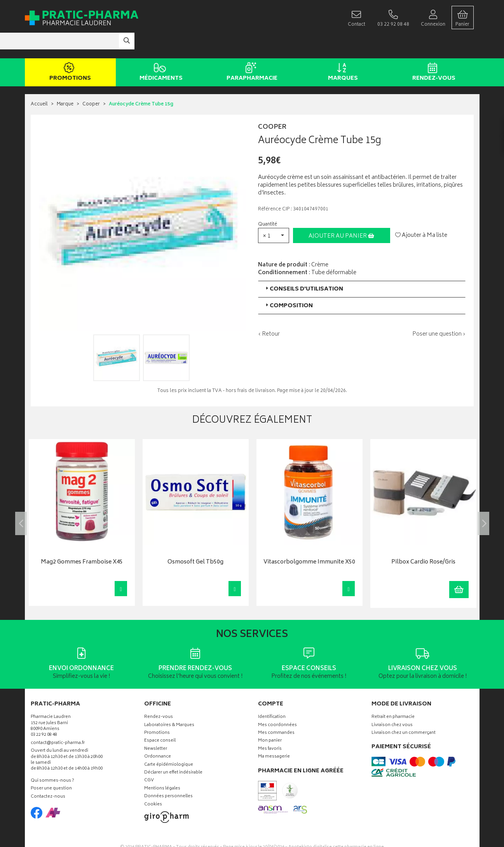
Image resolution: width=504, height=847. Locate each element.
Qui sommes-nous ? (52, 758)
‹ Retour (269, 311)
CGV (149, 758)
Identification (272, 694)
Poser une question (51, 766)
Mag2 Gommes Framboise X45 (82, 540)
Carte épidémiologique (169, 742)
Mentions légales (162, 766)
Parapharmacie (251, 50)
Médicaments (160, 50)
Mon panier (270, 718)
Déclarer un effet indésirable (173, 750)
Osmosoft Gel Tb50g (195, 540)
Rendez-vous (433, 50)
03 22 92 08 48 (44, 712)
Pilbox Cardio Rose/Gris (423, 540)
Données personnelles (168, 774)
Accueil (39, 81)
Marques (342, 50)
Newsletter (156, 726)
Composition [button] (289, 283)
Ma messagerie (274, 734)
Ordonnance (158, 734)
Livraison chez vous (392, 702)
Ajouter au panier (341, 213)
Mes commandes (276, 710)
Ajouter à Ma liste (421, 212)
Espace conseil (160, 718)
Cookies (153, 781)
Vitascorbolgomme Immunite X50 (309, 540)
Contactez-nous (48, 774)
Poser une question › (439, 311)
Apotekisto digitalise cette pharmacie (336, 824)
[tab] (362, 266)
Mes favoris (270, 726)
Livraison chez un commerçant (404, 710)
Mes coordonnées (277, 702)
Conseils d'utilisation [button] (304, 266)
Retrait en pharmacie (393, 694)
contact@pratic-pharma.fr (58, 721)
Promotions (69, 50)
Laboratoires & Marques (169, 702)
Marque (65, 81)
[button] (274, 212)
